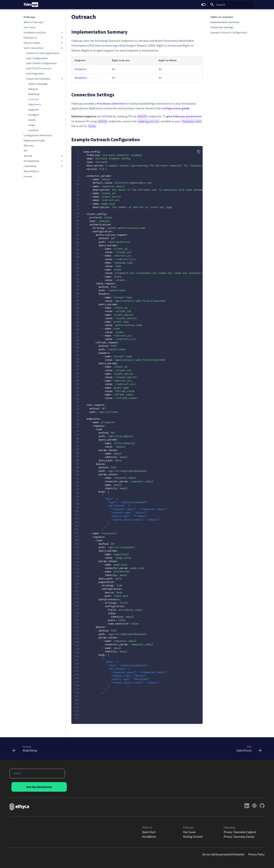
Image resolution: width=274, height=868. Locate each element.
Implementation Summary (225, 22)
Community (44, 166)
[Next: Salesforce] (248, 749)
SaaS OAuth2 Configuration (41, 63)
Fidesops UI (44, 38)
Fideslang (230, 827)
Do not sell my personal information (223, 854)
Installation (149, 837)
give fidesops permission (184, 116)
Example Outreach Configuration (229, 32)
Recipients (81, 78)
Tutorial (44, 156)
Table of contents (222, 17)
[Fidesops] (31, 5)
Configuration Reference (38, 135)
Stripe (32, 125)
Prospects (80, 69)
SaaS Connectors (44, 48)
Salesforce (35, 104)
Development (44, 161)
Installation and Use (44, 32)
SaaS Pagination (35, 73)
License (28, 176)
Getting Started (193, 837)
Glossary (29, 145)
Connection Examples (45, 79)
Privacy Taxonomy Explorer (240, 832)
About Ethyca (31, 171)
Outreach (34, 99)
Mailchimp (34, 94)
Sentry (32, 120)
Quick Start (149, 832)
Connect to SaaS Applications (43, 53)
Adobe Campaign (38, 84)
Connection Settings (222, 27)
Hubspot (33, 89)
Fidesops (29, 17)
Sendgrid (33, 115)
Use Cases (30, 27)
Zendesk (33, 130)
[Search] (230, 5)
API (25, 151)
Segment (33, 110)
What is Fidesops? (34, 22)
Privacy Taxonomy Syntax (239, 837)
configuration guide (175, 108)
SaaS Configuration (37, 58)
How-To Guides (44, 43)
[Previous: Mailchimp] (26, 749)
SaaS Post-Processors (39, 68)
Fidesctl (147, 827)
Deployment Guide (34, 140)
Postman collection (111, 103)
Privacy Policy (256, 854)
